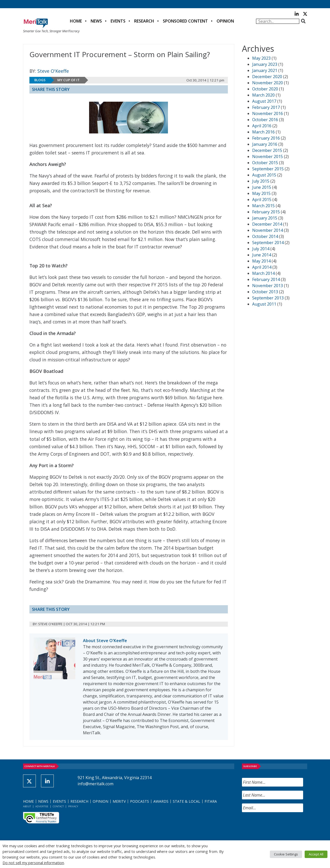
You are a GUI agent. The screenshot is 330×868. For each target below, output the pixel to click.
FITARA (211, 801)
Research (144, 21)
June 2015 (262, 187)
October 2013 (265, 292)
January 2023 (265, 64)
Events (118, 21)
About (27, 806)
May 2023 (261, 58)
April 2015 (262, 200)
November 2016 (268, 113)
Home (76, 21)
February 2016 (266, 138)
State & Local (187, 801)
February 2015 (266, 212)
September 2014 (268, 243)
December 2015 (267, 150)
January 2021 (265, 70)
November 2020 (268, 83)
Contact (58, 806)
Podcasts (140, 801)
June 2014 (262, 255)
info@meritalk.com (95, 784)
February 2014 (266, 279)
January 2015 (265, 218)
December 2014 (267, 224)
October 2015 (265, 163)
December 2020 (267, 77)
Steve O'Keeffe (53, 71)
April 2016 (262, 126)
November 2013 (268, 286)
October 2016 (265, 120)
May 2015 (261, 193)
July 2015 (261, 181)
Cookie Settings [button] (286, 854)
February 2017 (266, 107)
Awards (161, 801)
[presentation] (281, 826)
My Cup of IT (68, 80)
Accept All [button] (316, 854)
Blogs (40, 80)
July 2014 (261, 249)
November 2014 (268, 230)
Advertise (42, 806)
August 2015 (264, 175)
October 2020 (265, 89)
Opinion (225, 21)
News (96, 21)
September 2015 (268, 169)
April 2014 (262, 267)
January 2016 (265, 144)
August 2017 (264, 101)
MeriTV (119, 801)
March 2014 (263, 273)
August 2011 (264, 304)
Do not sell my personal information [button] (33, 863)
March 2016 (263, 132)
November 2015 (268, 156)
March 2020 (263, 95)
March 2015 (263, 206)
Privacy (73, 806)
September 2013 (268, 298)
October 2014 (265, 236)
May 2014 (261, 261)
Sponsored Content (185, 21)
